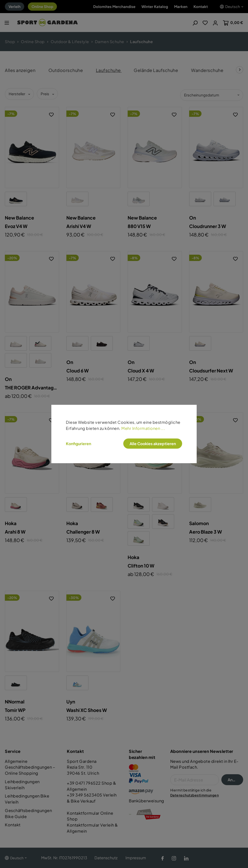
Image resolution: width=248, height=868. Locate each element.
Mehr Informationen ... (143, 428)
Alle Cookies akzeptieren (153, 444)
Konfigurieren (78, 444)
